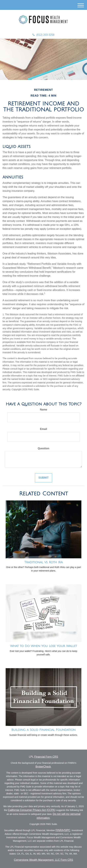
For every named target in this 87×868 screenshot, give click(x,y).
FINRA (60, 830)
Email (44, 429)
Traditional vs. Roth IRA (43, 562)
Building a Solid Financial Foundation (43, 730)
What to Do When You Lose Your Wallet (43, 646)
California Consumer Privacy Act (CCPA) (32, 810)
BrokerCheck (43, 767)
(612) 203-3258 (43, 35)
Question (43, 448)
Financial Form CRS (46, 757)
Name (43, 410)
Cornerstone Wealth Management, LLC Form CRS (43, 860)
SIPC (67, 830)
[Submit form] (43, 478)
